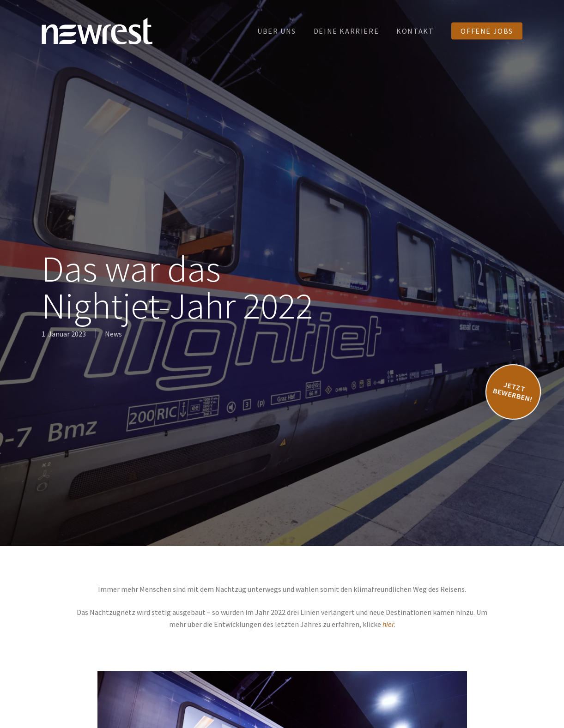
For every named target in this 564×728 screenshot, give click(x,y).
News (113, 334)
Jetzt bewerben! (512, 391)
